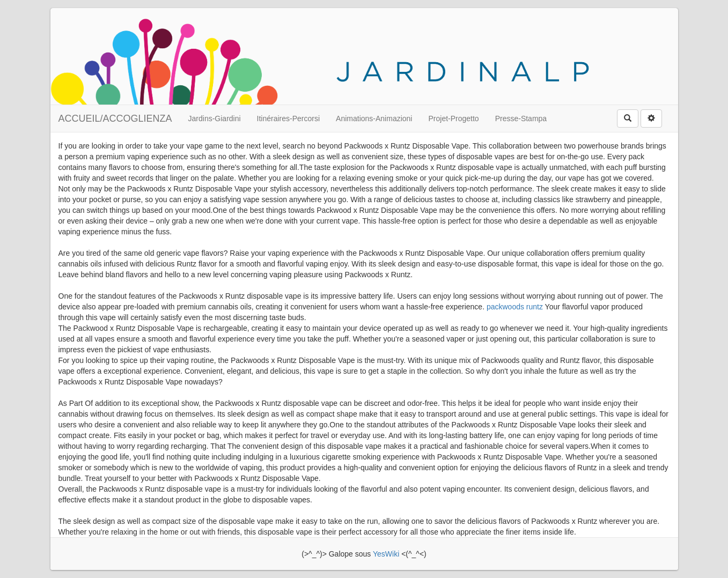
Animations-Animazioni (374, 118)
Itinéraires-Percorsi (288, 118)
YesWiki (386, 554)
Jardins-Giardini (215, 118)
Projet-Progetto (453, 118)
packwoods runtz (515, 307)
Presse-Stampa (521, 118)
